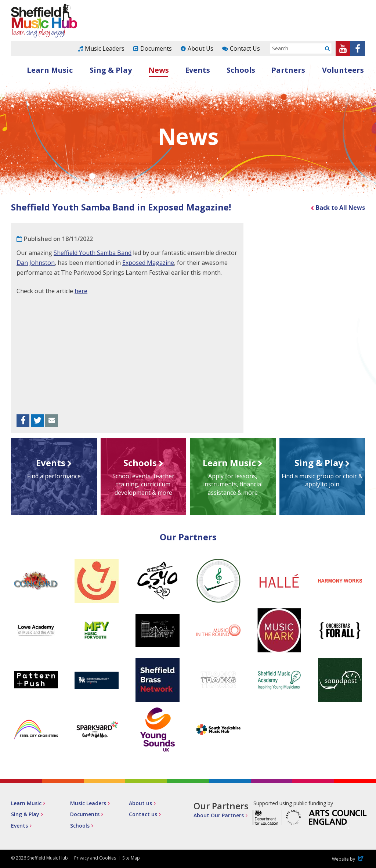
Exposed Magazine (148, 263)
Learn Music (50, 70)
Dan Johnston (36, 263)
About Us (200, 48)
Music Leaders (105, 48)
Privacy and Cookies (95, 858)
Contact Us (245, 48)
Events (198, 70)
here (81, 291)
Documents (156, 48)
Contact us (143, 814)
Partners (288, 70)
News (159, 70)
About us (140, 803)
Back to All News (340, 208)
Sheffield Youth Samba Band (93, 253)
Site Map (131, 858)
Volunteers (343, 70)
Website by (348, 859)
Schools (241, 70)
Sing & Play (111, 70)
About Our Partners (219, 815)
